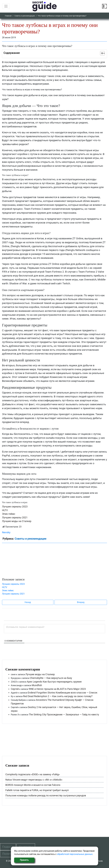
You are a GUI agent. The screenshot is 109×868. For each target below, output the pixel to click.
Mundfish (37, 685)
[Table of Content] (102, 53)
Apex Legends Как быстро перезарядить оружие (54, 682)
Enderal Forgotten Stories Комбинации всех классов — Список (63, 693)
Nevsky (6, 532)
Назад (28, 602)
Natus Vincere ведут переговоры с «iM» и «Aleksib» (34, 780)
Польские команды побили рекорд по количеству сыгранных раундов (46, 795)
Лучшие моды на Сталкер (17, 521)
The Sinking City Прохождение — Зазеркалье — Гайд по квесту (64, 714)
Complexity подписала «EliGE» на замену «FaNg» (33, 774)
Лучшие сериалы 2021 (15, 517)
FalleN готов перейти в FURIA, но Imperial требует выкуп (37, 790)
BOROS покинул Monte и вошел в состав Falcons (33, 785)
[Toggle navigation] (6, 6)
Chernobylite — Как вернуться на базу (51, 678)
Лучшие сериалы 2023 (15, 507)
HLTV (5, 510)
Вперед (81, 602)
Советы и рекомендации (25, 16)
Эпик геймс (9, 514)
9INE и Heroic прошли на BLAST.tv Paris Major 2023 (57, 689)
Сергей (15, 689)
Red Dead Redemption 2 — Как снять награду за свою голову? (58, 696)
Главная (8, 16)
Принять (24, 860)
